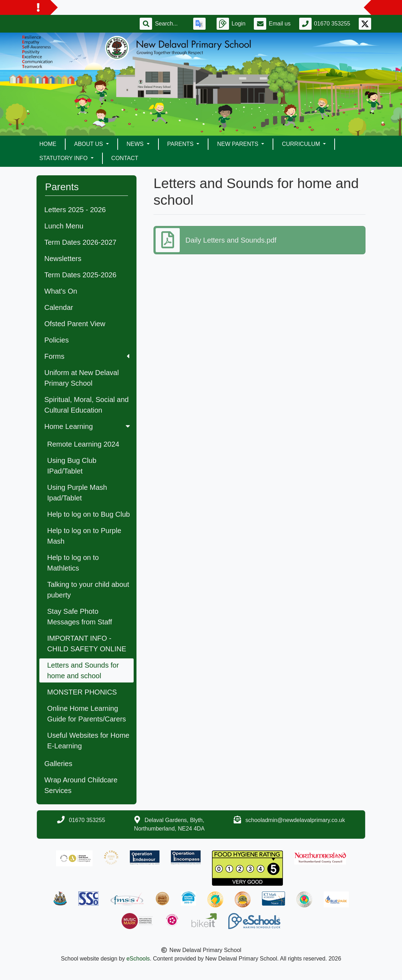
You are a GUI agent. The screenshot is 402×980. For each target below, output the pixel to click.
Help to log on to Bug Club (89, 514)
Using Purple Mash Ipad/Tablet (77, 493)
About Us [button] (89, 144)
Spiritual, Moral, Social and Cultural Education (86, 405)
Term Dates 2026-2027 (80, 242)
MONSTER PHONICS (82, 692)
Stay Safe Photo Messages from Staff (80, 617)
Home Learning (88, 426)
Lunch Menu (64, 226)
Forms (87, 356)
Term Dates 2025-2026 (80, 275)
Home (48, 144)
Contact (125, 158)
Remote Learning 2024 (83, 444)
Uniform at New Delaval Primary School (82, 378)
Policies (57, 340)
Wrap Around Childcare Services (81, 785)
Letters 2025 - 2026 (75, 210)
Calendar (59, 307)
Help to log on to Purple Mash (84, 536)
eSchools (138, 959)
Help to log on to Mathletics (73, 563)
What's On (61, 291)
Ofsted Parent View (75, 324)
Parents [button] (181, 144)
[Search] (170, 24)
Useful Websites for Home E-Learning (88, 741)
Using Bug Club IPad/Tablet (72, 466)
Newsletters (63, 259)
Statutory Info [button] (64, 158)
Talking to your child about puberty (88, 590)
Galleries (58, 764)
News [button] (136, 144)
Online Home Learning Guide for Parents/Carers (86, 714)
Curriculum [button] (302, 144)
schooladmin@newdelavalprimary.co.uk (295, 820)
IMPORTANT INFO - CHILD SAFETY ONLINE (87, 644)
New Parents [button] (238, 144)
